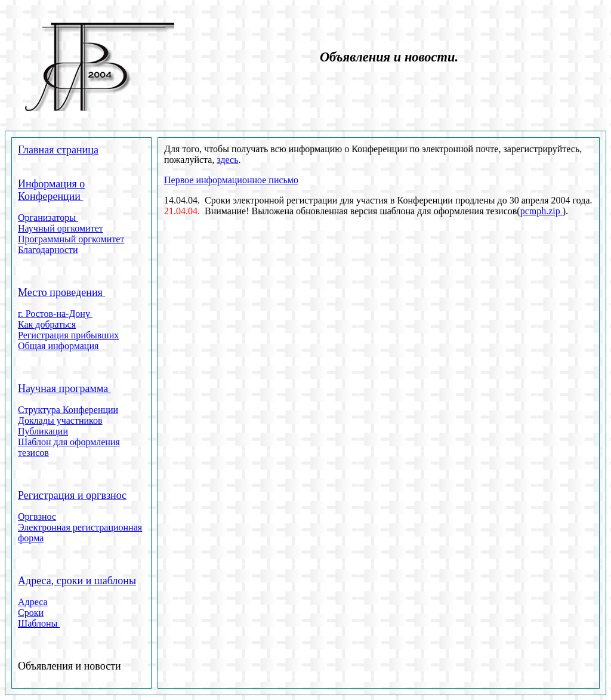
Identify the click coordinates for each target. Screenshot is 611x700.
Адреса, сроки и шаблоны (77, 581)
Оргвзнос (37, 516)
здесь (227, 160)
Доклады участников (60, 420)
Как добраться (47, 324)
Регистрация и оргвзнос (72, 495)
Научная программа (64, 388)
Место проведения (61, 292)
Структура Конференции (68, 410)
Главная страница (58, 150)
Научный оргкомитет (61, 228)
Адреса (33, 602)
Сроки (31, 613)
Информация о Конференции (51, 190)
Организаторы (48, 218)
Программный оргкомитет (71, 239)
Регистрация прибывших (68, 335)
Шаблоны (39, 623)
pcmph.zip (541, 211)
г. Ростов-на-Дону (55, 314)
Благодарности (48, 250)
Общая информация (58, 346)
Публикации (43, 431)
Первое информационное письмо (231, 180)
